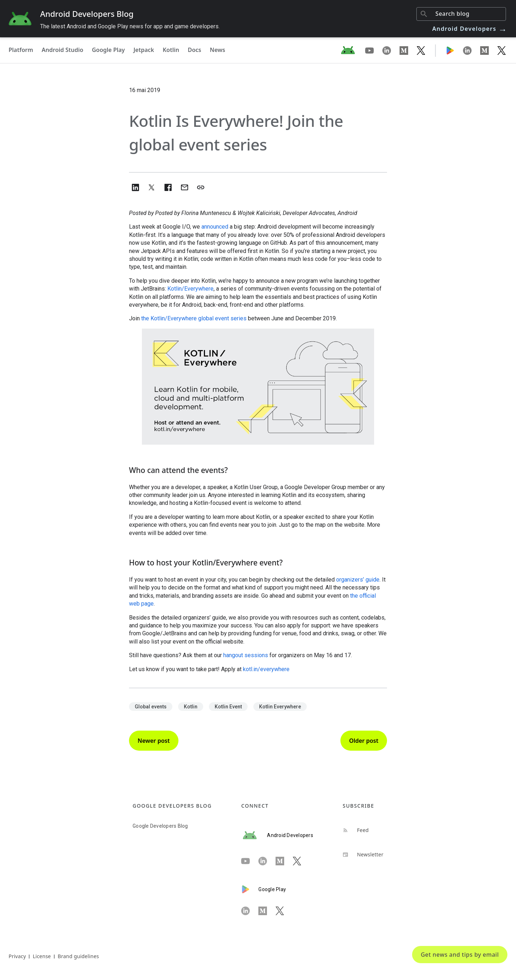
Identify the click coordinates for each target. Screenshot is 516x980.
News (218, 50)
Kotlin (171, 50)
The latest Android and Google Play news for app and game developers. (130, 26)
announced (215, 227)
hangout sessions (245, 655)
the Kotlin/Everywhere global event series (193, 318)
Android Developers (470, 29)
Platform (21, 50)
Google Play (108, 50)
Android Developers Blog (87, 14)
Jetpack (144, 50)
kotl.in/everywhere (266, 669)
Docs (195, 50)
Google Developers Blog (160, 826)
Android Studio (62, 50)
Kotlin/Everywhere (190, 289)
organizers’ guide (358, 580)
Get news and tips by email (460, 955)
